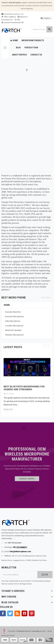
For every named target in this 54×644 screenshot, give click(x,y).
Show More (47, 297)
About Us (23, 17)
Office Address (9, 17)
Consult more (27, 479)
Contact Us (7, 20)
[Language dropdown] (46, 18)
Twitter (10, 613)
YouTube (24, 613)
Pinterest (32, 613)
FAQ (17, 20)
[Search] (42, 29)
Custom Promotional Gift (13, 23)
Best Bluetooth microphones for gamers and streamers (24, 388)
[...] (14, 538)
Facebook (3, 613)
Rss (17, 613)
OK (45, 575)
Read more (8, 409)
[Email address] (19, 575)
